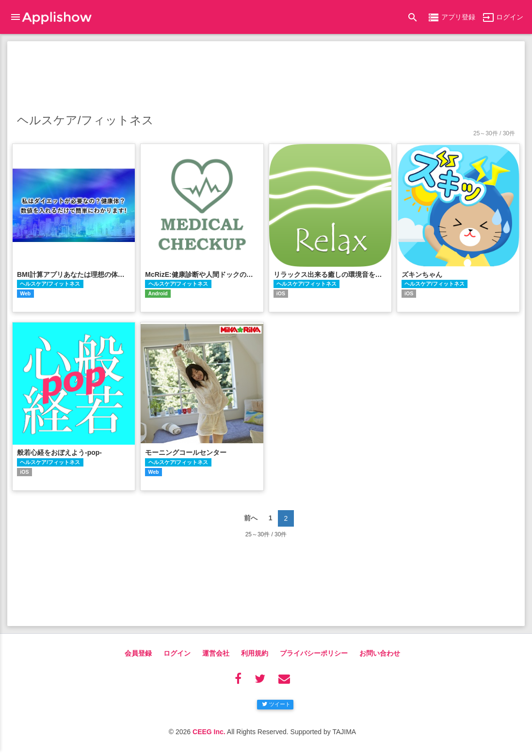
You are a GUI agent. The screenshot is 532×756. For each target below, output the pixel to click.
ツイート (276, 704)
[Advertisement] (266, 75)
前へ (251, 518)
